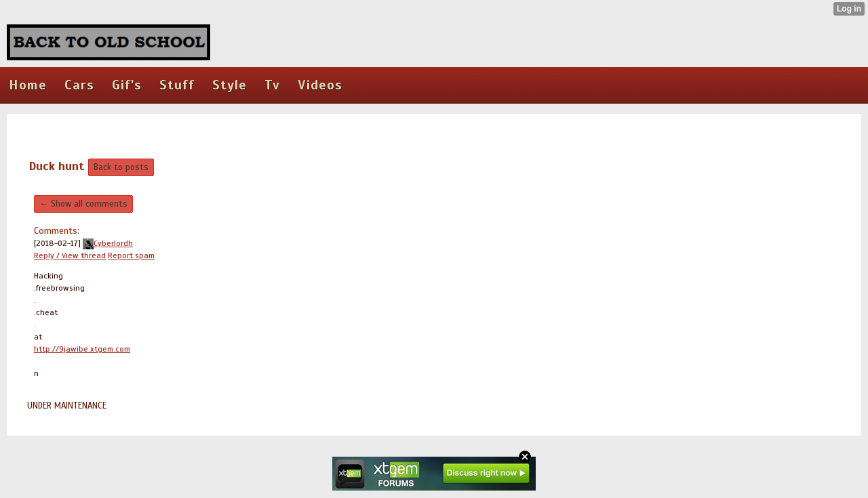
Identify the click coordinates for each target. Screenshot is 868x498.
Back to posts (121, 167)
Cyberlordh (108, 243)
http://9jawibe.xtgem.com (82, 349)
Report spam (131, 255)
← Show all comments (83, 204)
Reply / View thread (70, 255)
